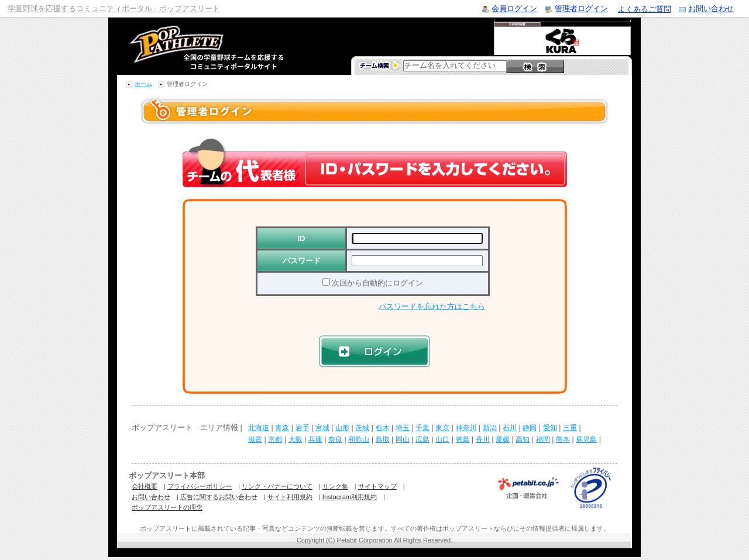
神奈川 (466, 428)
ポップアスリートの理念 (167, 507)
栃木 (383, 428)
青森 (282, 428)
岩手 (303, 428)
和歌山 (359, 439)
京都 (275, 439)
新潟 (490, 428)
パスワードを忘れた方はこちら (432, 306)
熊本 (563, 439)
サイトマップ (377, 486)
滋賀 (255, 439)
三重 (570, 428)
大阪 (296, 439)
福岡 (543, 439)
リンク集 (335, 486)
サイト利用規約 (290, 497)
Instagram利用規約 (350, 497)
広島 (422, 439)
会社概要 (145, 486)
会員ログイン (514, 8)
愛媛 (503, 439)
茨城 (362, 428)
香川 (483, 439)
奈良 (335, 439)
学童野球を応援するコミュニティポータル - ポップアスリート (114, 8)
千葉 (422, 428)
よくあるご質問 (645, 9)
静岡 (530, 428)
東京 (442, 428)
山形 (342, 428)
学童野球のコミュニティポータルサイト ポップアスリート (193, 46)
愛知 (550, 428)
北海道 (259, 428)
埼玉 (403, 428)
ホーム (143, 84)
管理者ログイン (581, 8)
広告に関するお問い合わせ (219, 497)
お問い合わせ (711, 8)
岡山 (403, 439)
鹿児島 (586, 439)
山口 (442, 439)
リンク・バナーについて (277, 486)
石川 (510, 428)
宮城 (322, 428)
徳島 (463, 439)
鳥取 (383, 439)
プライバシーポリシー (200, 486)
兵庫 (315, 439)
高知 (523, 439)
